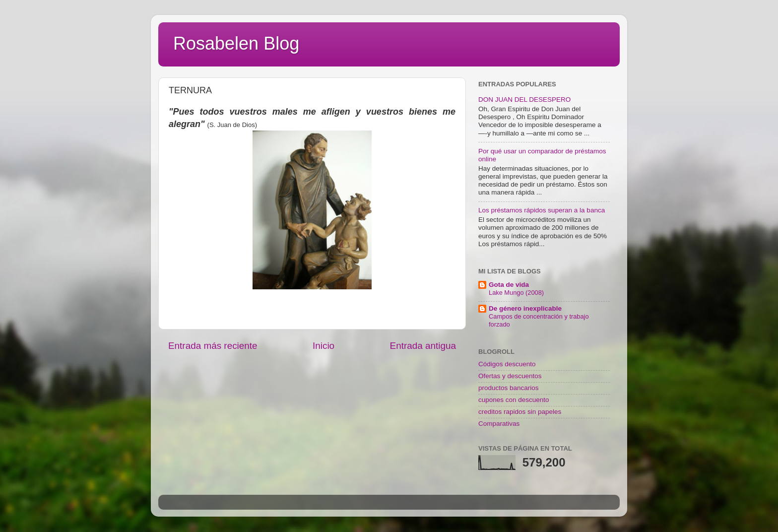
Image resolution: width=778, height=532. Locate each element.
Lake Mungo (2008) (516, 293)
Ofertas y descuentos (510, 376)
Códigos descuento (507, 364)
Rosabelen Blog (236, 43)
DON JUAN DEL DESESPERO (524, 100)
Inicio (324, 346)
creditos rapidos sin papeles (520, 412)
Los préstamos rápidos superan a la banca (542, 210)
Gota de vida (509, 285)
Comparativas (499, 424)
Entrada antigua (423, 346)
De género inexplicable (525, 308)
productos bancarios (509, 388)
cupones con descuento (514, 400)
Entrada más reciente (213, 346)
